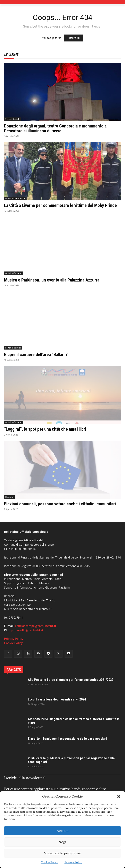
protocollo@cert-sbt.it (27, 630)
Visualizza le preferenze (62, 853)
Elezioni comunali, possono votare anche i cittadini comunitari (60, 504)
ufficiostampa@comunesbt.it (36, 626)
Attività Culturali (14, 273)
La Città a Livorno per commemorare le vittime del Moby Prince (60, 205)
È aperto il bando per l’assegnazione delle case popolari (67, 739)
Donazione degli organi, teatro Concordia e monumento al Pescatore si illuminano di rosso (56, 128)
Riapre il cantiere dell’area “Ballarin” (36, 355)
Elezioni (9, 497)
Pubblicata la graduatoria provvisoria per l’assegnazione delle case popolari (71, 760)
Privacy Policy (73, 862)
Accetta (63, 831)
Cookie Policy (49, 862)
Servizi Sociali (12, 119)
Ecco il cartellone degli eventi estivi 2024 (57, 699)
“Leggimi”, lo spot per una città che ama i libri (45, 429)
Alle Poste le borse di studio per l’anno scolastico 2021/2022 (71, 680)
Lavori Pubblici (13, 348)
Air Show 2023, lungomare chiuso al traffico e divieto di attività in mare (74, 721)
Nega (62, 842)
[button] (119, 797)
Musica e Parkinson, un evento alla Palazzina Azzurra (52, 280)
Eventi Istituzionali (15, 199)
